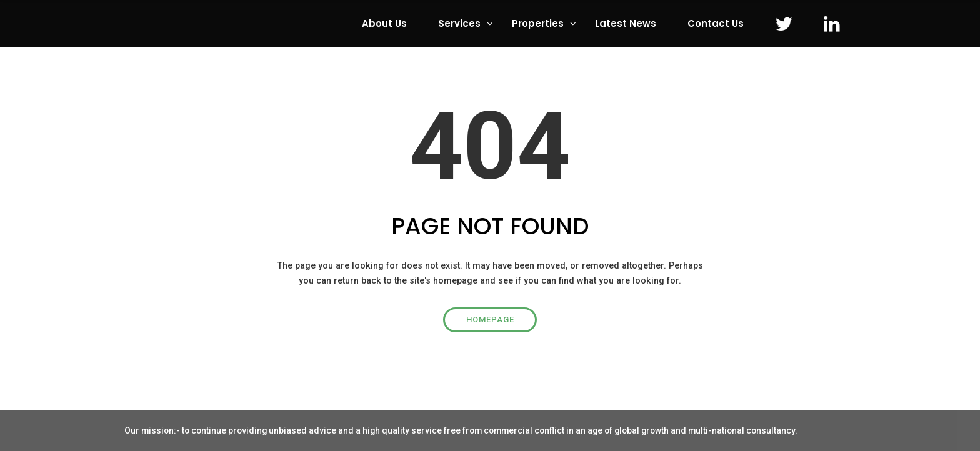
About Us (384, 23)
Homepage (490, 320)
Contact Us (716, 23)
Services (459, 23)
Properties (538, 23)
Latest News (626, 23)
